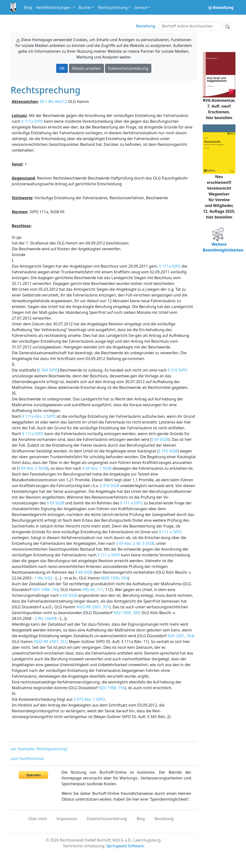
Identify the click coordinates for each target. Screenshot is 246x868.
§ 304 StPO (48, 370)
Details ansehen (86, 68)
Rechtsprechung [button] (113, 7)
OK (62, 68)
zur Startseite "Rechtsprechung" (39, 749)
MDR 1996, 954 (114, 578)
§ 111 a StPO (131, 503)
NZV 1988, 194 (45, 590)
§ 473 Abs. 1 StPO (89, 699)
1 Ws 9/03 (43, 578)
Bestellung (146, 26)
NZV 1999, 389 (127, 613)
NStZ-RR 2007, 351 (93, 607)
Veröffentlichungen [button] (54, 7)
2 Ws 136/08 (46, 618)
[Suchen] (190, 26)
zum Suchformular (27, 759)
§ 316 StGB (168, 451)
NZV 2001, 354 (181, 636)
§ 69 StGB (160, 439)
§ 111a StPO (32, 121)
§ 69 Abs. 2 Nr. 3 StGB (135, 543)
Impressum (67, 819)
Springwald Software (125, 846)
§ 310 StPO (178, 370)
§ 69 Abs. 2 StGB (33, 468)
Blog (28, 7)
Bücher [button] (85, 7)
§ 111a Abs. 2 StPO (39, 416)
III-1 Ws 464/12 (53, 102)
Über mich (38, 819)
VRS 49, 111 (93, 590)
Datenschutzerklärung (128, 68)
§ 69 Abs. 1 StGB (97, 468)
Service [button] (141, 7)
